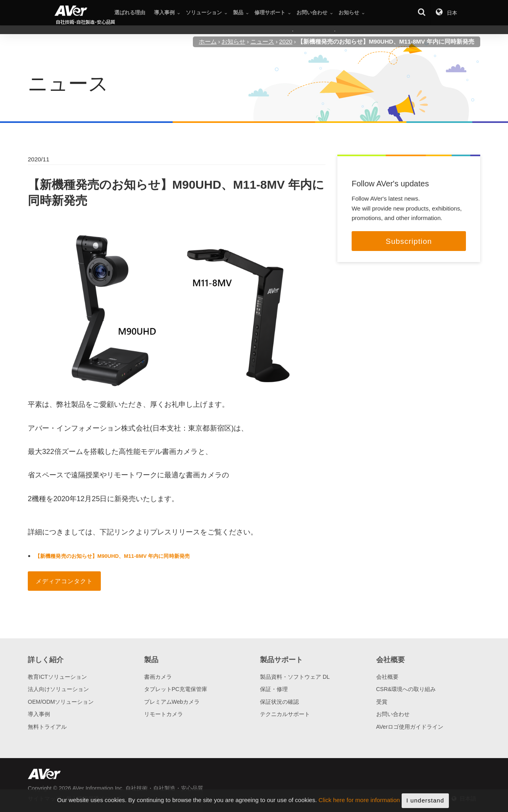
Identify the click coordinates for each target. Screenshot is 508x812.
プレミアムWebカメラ (172, 702)
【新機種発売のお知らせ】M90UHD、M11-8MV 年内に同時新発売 (112, 556)
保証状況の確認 (279, 702)
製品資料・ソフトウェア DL (295, 677)
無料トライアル (47, 727)
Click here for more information (359, 803)
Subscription (409, 241)
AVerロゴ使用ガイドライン (410, 727)
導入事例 (39, 714)
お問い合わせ (393, 714)
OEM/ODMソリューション (61, 702)
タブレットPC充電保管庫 (176, 689)
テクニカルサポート (285, 714)
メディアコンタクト (64, 581)
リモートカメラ (164, 714)
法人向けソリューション (58, 689)
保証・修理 (274, 689)
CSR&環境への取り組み (406, 689)
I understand (425, 803)
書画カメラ (158, 677)
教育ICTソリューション (57, 677)
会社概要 (387, 677)
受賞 (382, 702)
